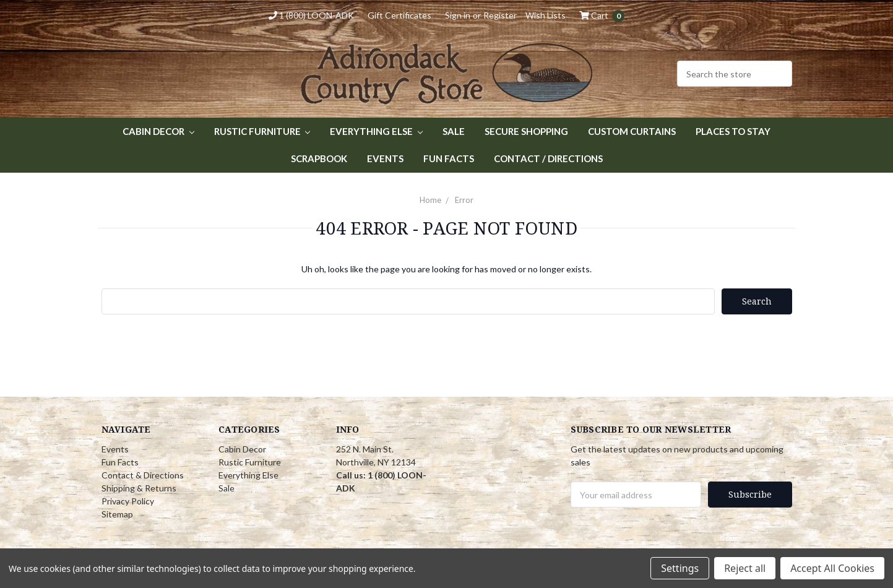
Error (464, 200)
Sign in (458, 15)
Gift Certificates (399, 15)
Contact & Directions (143, 475)
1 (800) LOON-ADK (311, 15)
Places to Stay (733, 131)
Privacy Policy (128, 501)
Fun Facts (449, 158)
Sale (454, 131)
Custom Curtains (632, 131)
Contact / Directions (548, 158)
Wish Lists (546, 15)
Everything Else (376, 131)
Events (385, 158)
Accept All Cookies (832, 568)
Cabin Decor (158, 131)
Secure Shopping (526, 131)
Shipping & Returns (139, 488)
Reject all (745, 568)
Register (500, 15)
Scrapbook (319, 158)
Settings (680, 568)
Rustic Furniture (262, 131)
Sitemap (117, 514)
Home (430, 200)
